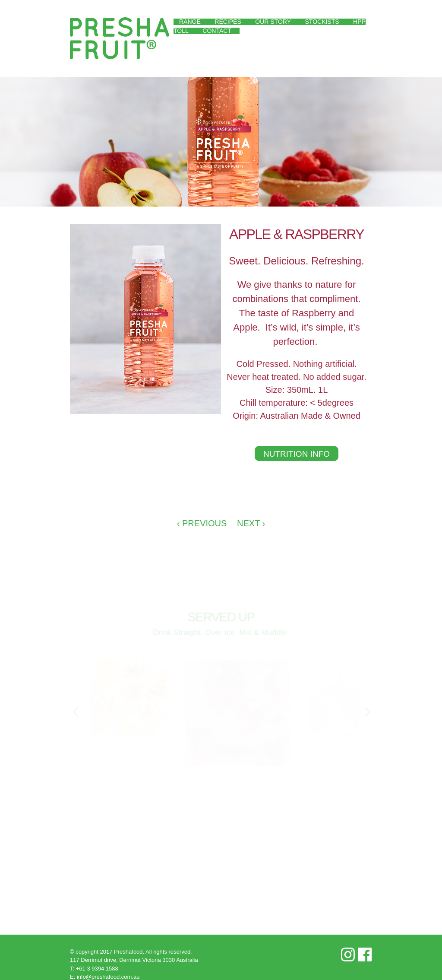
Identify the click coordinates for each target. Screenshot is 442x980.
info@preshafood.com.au (108, 977)
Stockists (322, 22)
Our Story (273, 22)
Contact (217, 31)
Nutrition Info (297, 454)
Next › (251, 523)
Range (190, 22)
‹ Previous (202, 523)
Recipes (228, 22)
